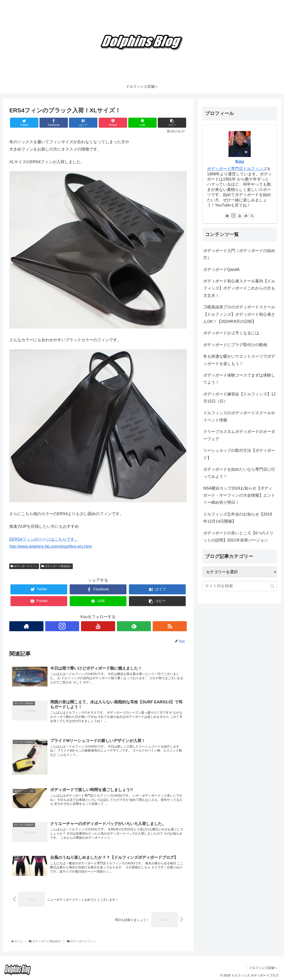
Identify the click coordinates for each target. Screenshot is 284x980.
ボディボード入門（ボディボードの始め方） (239, 254)
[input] (240, 586)
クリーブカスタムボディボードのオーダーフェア (239, 435)
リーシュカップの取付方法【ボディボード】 (239, 454)
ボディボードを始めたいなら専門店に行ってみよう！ (239, 473)
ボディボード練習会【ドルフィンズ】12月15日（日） (239, 398)
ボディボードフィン (24, 566)
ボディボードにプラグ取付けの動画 (235, 345)
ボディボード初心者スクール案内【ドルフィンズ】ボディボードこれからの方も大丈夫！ (239, 288)
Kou (240, 161)
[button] (272, 586)
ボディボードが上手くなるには (231, 333)
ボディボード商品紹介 (56, 566)
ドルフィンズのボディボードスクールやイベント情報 (239, 417)
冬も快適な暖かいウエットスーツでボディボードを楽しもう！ (239, 360)
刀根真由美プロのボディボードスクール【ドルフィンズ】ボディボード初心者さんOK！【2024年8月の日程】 (239, 314)
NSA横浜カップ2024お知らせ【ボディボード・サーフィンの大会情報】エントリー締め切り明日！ (239, 495)
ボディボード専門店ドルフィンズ (237, 169)
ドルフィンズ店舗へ (263, 968)
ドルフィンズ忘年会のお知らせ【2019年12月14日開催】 (238, 518)
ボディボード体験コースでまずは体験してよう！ (239, 379)
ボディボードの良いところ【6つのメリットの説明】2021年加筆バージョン (238, 537)
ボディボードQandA (221, 270)
